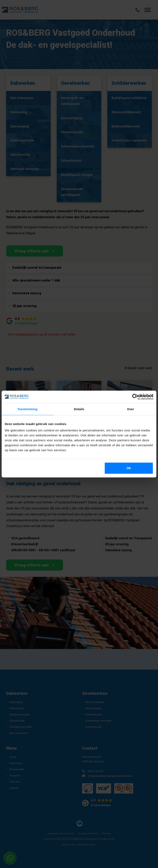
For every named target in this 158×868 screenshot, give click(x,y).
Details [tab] (79, 409)
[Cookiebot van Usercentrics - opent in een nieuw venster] (135, 397)
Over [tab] (131, 409)
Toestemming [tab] (28, 409)
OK (129, 468)
